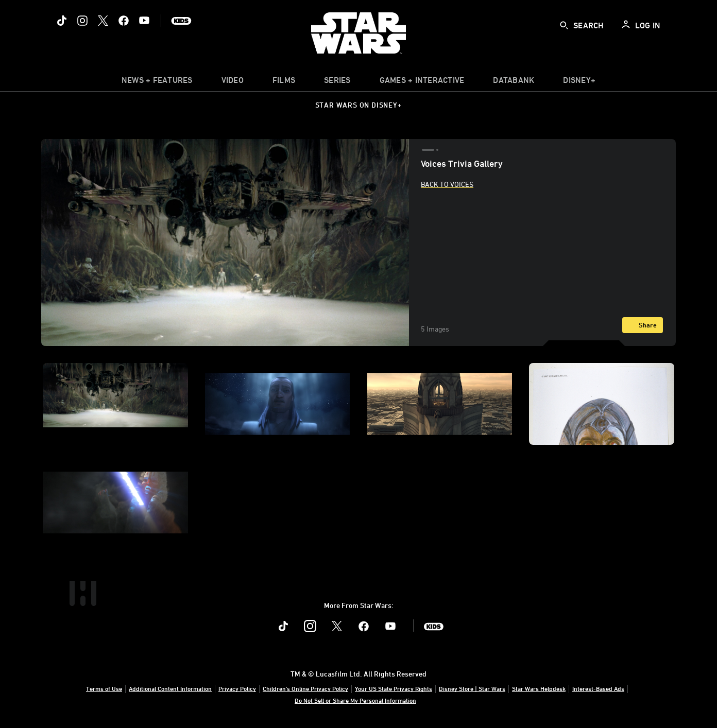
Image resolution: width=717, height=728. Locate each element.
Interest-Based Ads (598, 688)
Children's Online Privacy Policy (305, 688)
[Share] (643, 325)
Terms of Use (104, 688)
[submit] (564, 25)
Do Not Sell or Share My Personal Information (355, 700)
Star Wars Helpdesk (539, 688)
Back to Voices (447, 184)
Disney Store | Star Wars (472, 688)
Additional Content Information (170, 688)
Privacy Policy (237, 688)
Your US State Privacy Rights (394, 688)
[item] (157, 82)
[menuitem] (233, 82)
